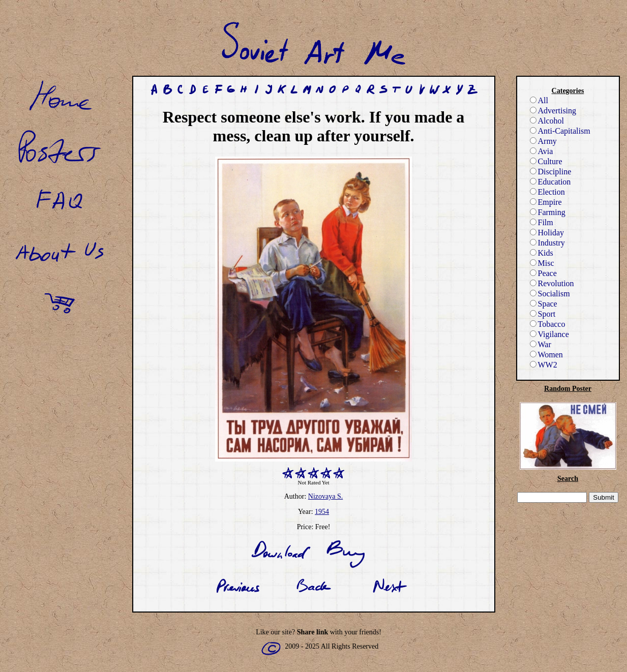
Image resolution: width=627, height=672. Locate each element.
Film (542, 222)
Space (544, 304)
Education (550, 182)
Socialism (550, 294)
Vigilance (549, 334)
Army (543, 141)
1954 (322, 512)
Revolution (552, 283)
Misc (542, 263)
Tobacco (548, 324)
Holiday (547, 233)
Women (546, 355)
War (541, 344)
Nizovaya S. (325, 496)
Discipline (551, 172)
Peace (543, 273)
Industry (547, 243)
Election (547, 192)
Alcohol (547, 121)
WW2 (544, 365)
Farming (548, 212)
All (539, 100)
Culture (546, 161)
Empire (546, 202)
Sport (543, 314)
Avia (542, 151)
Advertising (553, 111)
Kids (542, 253)
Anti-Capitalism (560, 131)
